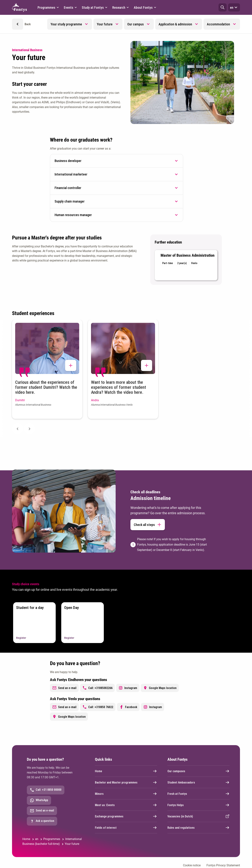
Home (126, 771)
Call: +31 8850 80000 (46, 790)
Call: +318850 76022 (98, 707)
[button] (223, 7)
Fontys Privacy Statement (223, 865)
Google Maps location (160, 688)
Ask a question (42, 821)
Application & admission (175, 24)
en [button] (234, 7)
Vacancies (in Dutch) (199, 816)
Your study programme (66, 24)
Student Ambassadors (199, 782)
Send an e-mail (64, 688)
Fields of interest (126, 828)
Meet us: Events (126, 805)
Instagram (128, 688)
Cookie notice (192, 865)
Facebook (128, 707)
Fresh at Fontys (199, 794)
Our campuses (199, 771)
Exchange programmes (126, 816)
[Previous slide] (18, 429)
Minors (126, 794)
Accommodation (218, 24)
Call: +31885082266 (97, 688)
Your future (105, 24)
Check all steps (148, 525)
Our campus (136, 24)
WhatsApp (39, 800)
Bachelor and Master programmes (126, 782)
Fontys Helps (199, 805)
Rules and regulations (199, 828)
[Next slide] (29, 429)
